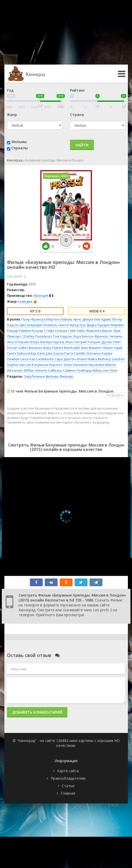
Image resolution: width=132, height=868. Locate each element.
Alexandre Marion (102, 365)
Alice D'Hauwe (18, 342)
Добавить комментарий (37, 712)
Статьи (68, 786)
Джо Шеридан (31, 325)
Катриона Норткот (47, 365)
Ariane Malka (87, 359)
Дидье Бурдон (98, 325)
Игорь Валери (41, 342)
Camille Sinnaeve (87, 353)
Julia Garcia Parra (60, 353)
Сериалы (20, 148)
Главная (68, 793)
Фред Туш (78, 325)
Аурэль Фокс (64, 342)
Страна (77, 115)
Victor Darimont (76, 365)
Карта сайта (68, 771)
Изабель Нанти (56, 325)
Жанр (12, 115)
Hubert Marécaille (66, 348)
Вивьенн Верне (99, 331)
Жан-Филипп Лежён (97, 348)
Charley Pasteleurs (37, 336)
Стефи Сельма (56, 331)
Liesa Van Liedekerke (37, 359)
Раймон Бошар (31, 331)
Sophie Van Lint (19, 365)
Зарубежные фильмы (41, 376)
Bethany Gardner (111, 359)
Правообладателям (68, 778)
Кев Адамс (103, 319)
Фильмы (19, 142)
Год (10, 90)
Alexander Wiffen (21, 370)
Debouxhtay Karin (31, 353)
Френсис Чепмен (108, 336)
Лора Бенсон (83, 336)
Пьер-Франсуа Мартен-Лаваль (47, 319)
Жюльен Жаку (40, 348)
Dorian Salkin (17, 348)
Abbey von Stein (105, 370)
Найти (82, 145)
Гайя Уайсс (77, 331)
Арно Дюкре (83, 319)
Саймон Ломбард (77, 370)
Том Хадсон (62, 336)
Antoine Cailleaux (49, 370)
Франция (41, 295)
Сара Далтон (65, 359)
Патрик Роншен (88, 342)
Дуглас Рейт (111, 342)
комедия (25, 301)
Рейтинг (77, 90)
